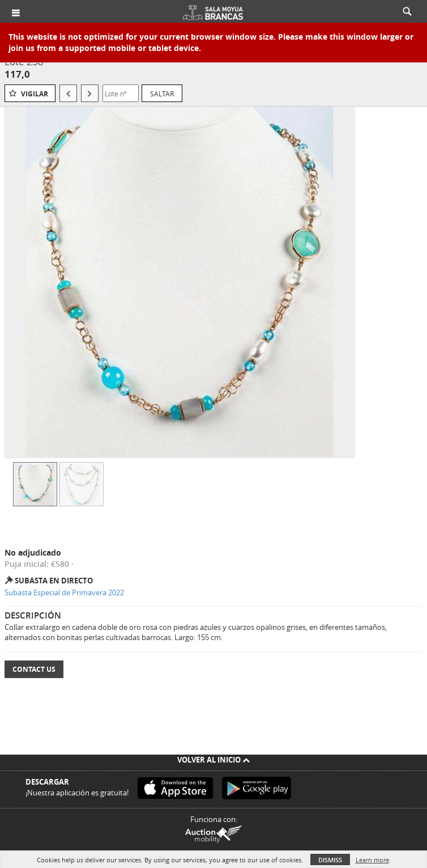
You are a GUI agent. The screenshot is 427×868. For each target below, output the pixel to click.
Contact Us (34, 669)
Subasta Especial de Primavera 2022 (64, 592)
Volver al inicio (213, 760)
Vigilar (35, 94)
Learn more (372, 860)
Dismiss (330, 860)
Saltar (162, 94)
